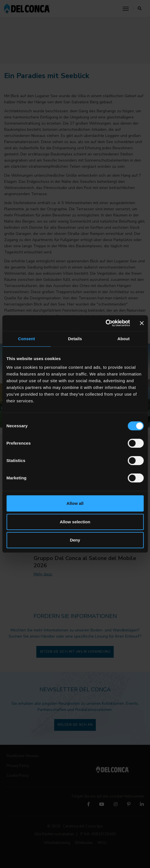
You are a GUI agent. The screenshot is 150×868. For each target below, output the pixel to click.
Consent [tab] (26, 339)
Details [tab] (75, 339)
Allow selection (75, 522)
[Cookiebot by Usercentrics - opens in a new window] (105, 323)
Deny (75, 540)
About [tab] (123, 339)
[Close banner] (142, 323)
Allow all (75, 503)
